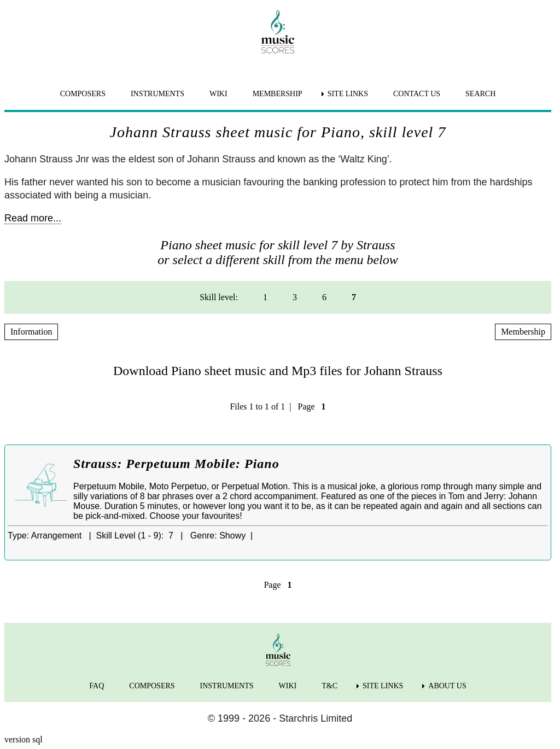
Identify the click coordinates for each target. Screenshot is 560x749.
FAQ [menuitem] (97, 686)
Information (31, 332)
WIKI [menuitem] (218, 94)
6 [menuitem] (324, 297)
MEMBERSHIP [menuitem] (278, 94)
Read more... (33, 218)
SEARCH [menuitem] (480, 94)
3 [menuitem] (295, 297)
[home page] (278, 32)
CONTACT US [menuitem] (417, 94)
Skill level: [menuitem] (219, 297)
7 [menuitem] (354, 297)
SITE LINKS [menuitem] (348, 94)
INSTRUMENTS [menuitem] (157, 94)
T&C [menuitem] (329, 686)
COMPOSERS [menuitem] (83, 94)
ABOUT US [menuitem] (447, 686)
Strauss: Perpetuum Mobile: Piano (176, 464)
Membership (523, 332)
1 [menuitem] (265, 297)
